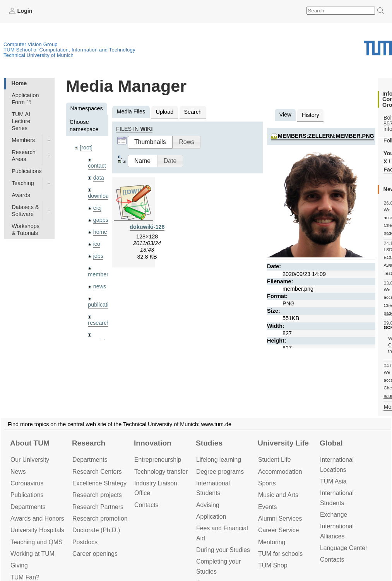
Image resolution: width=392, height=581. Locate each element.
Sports (267, 483)
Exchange (334, 515)
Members (23, 140)
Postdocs (85, 542)
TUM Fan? (25, 577)
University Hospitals (37, 530)
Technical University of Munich (39, 55)
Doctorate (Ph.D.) (96, 530)
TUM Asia (333, 481)
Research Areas (24, 156)
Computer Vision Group (31, 44)
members (99, 274)
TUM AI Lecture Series (21, 121)
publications (103, 305)
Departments (28, 507)
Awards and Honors (37, 518)
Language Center (344, 548)
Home (19, 83)
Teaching (23, 183)
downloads (101, 196)
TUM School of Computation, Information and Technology (69, 50)
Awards (21, 195)
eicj (98, 208)
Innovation (153, 443)
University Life (283, 443)
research (99, 323)
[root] (86, 147)
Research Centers (97, 472)
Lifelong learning (219, 460)
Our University (30, 460)
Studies (209, 443)
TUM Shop (273, 565)
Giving (19, 565)
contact (97, 166)
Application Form (25, 99)
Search (193, 112)
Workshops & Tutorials (26, 230)
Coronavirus (27, 483)
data (99, 178)
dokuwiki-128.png (153, 227)
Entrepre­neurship (158, 460)
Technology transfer (161, 472)
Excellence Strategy (99, 483)
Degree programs (220, 472)
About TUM (30, 443)
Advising (208, 505)
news (100, 286)
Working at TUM (33, 554)
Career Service (279, 530)
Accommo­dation (280, 472)
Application (211, 517)
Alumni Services (280, 518)
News (18, 472)
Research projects (97, 495)
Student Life (274, 460)
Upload (165, 112)
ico (97, 244)
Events (267, 507)
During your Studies (223, 550)
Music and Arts (278, 495)
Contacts (146, 505)
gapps (101, 220)
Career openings (95, 554)
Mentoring (272, 542)
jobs (98, 256)
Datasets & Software (25, 211)
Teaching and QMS (37, 542)
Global (331, 443)
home (100, 232)
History (311, 115)
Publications (27, 171)
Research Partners (98, 507)
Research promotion (100, 518)
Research (89, 443)
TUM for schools (280, 554)
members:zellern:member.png (326, 136)
